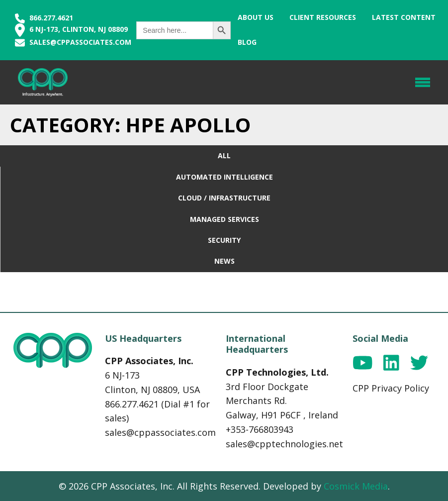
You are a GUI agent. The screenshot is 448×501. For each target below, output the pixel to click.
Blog (247, 42)
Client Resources (323, 17)
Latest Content (404, 17)
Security (224, 240)
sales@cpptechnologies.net (284, 444)
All (224, 155)
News (224, 261)
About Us (256, 17)
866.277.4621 (44, 18)
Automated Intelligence (224, 177)
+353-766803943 (260, 429)
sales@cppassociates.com (80, 42)
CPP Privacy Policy (391, 388)
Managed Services (224, 219)
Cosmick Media (356, 486)
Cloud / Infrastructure (224, 198)
